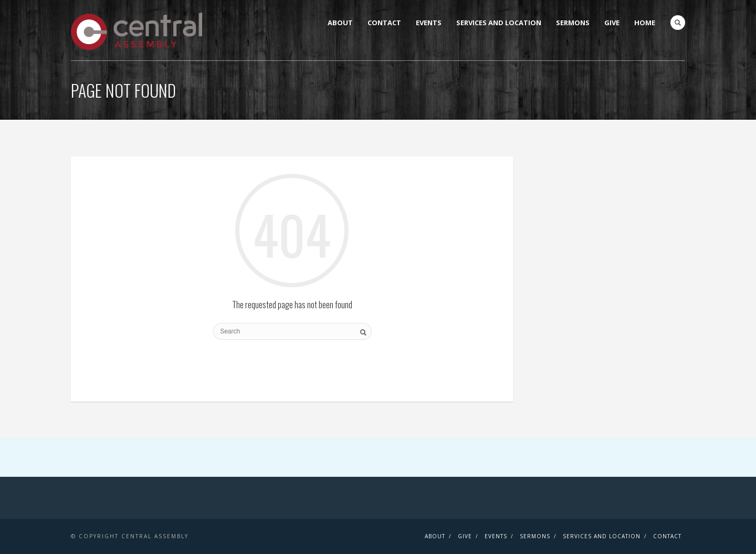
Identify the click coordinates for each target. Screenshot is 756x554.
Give (612, 23)
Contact (384, 23)
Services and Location (499, 23)
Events (429, 23)
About (340, 23)
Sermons (573, 23)
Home (645, 23)
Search (678, 23)
